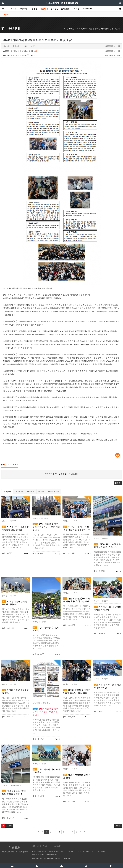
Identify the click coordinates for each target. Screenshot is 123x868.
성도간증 (54, 9)
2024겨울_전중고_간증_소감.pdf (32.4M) (61, 55)
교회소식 (23, 9)
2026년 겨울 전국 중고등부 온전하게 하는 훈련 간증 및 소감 (46, 527)
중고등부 (31, 491)
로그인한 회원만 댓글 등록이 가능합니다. (61, 474)
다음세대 (44, 9)
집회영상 (65, 9)
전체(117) (7, 491)
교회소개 (12, 9)
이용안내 (35, 846)
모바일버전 (57, 846)
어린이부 (19, 491)
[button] (118, 483)
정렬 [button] (118, 826)
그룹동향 (33, 9)
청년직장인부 (54, 491)
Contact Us (87, 9)
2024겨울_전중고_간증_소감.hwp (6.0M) (61, 51)
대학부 (41, 491)
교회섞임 (75, 9)
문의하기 (46, 846)
